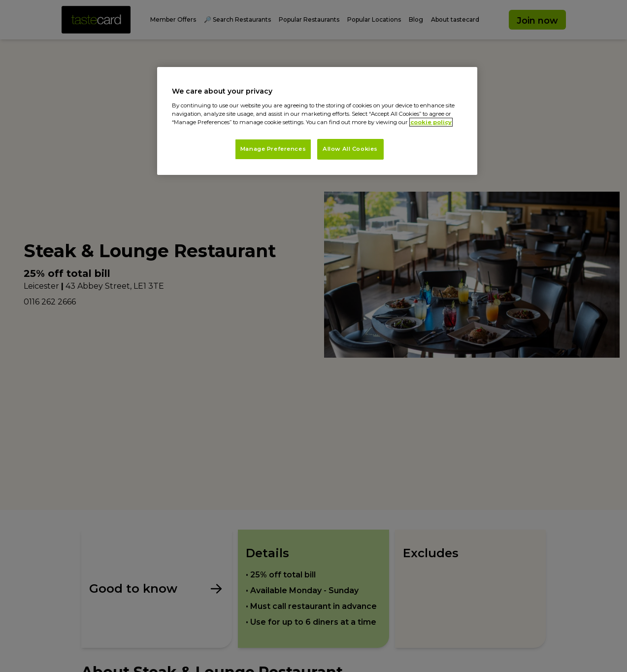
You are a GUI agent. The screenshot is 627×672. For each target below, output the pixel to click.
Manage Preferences (273, 149)
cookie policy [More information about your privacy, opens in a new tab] (431, 122)
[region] (317, 121)
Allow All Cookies (350, 149)
